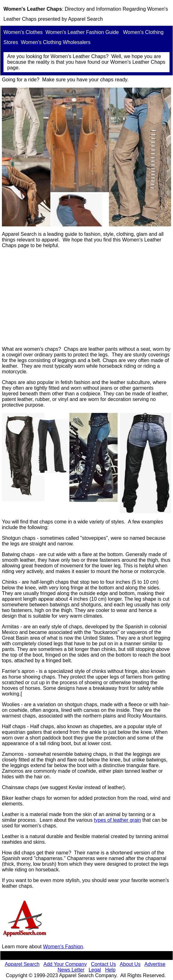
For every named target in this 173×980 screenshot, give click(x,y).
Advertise (155, 964)
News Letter (71, 970)
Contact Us (103, 964)
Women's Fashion (63, 947)
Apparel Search (85, 19)
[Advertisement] (87, 297)
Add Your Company (65, 964)
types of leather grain (117, 820)
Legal (95, 970)
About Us (130, 964)
